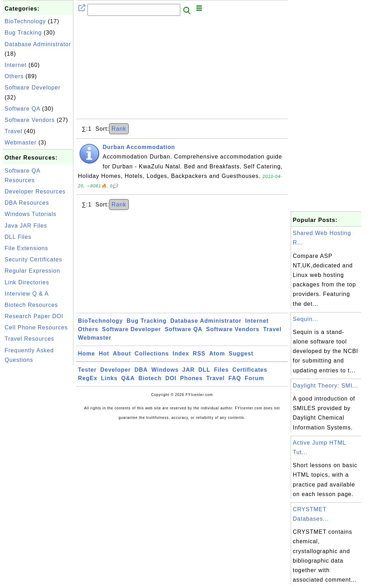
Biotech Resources (31, 305)
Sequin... (305, 319)
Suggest (241, 354)
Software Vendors (30, 120)
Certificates (250, 370)
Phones (192, 378)
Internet (16, 65)
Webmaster (21, 143)
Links (109, 378)
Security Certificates (33, 259)
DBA (141, 370)
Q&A (128, 378)
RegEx (88, 378)
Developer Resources (35, 191)
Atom (217, 354)
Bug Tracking (23, 33)
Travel (13, 131)
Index (181, 354)
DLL (204, 370)
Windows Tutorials (31, 214)
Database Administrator (38, 44)
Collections (152, 354)
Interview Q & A (27, 294)
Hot (104, 354)
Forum (254, 378)
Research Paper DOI (34, 316)
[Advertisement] (38, 472)
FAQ (235, 378)
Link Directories (27, 282)
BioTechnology (25, 21)
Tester (87, 370)
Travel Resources (29, 339)
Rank (119, 129)
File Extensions (26, 248)
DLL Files (18, 237)
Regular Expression (32, 271)
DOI (171, 378)
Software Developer (33, 88)
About (122, 354)
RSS (199, 354)
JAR (189, 370)
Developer (115, 370)
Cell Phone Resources (36, 327)
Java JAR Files (26, 226)
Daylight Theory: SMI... (325, 386)
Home (86, 354)
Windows (165, 370)
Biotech (150, 378)
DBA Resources (27, 203)
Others (14, 76)
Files (221, 370)
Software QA (22, 109)
